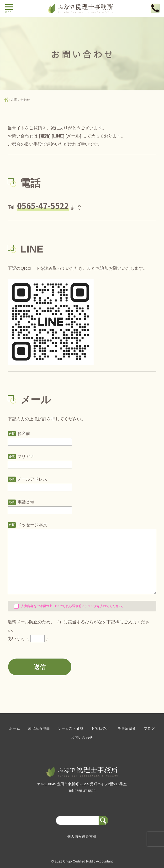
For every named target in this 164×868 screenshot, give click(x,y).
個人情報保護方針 (82, 836)
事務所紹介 (127, 728)
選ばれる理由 (39, 728)
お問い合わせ (82, 737)
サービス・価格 (71, 728)
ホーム (15, 728)
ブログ (149, 728)
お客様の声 (101, 728)
